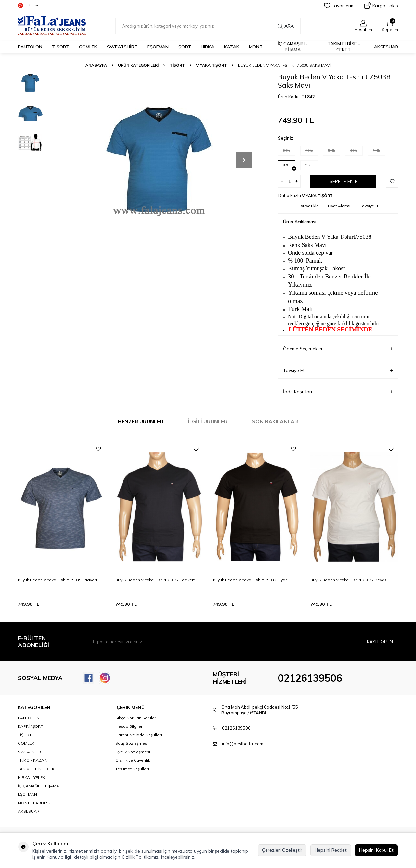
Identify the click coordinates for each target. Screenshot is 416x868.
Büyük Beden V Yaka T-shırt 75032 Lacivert (155, 580)
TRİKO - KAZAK (32, 760)
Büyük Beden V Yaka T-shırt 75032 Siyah (250, 580)
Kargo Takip (381, 6)
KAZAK (232, 47)
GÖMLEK (88, 47)
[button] (244, 160)
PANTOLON (30, 47)
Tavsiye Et (369, 206)
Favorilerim (339, 6)
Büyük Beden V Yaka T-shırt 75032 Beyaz (349, 580)
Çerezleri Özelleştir (282, 850)
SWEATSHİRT (122, 47)
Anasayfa (96, 65)
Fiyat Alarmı (339, 206)
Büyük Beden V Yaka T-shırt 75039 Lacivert (58, 580)
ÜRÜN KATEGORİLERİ (138, 65)
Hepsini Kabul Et (376, 850)
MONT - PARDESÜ (35, 803)
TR (28, 6)
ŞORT (185, 47)
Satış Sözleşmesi (132, 743)
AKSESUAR (386, 47)
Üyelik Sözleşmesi (133, 752)
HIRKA (208, 47)
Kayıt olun (380, 642)
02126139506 (310, 678)
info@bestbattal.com (243, 744)
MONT (256, 47)
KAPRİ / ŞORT (30, 726)
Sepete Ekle (344, 181)
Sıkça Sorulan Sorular (136, 718)
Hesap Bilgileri (129, 726)
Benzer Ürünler (141, 421)
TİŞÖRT (61, 47)
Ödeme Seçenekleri (338, 349)
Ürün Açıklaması (338, 222)
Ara (286, 26)
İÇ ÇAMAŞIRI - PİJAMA (293, 47)
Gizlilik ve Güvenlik (133, 760)
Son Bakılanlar (275, 421)
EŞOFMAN (158, 47)
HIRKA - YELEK (32, 777)
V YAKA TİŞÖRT (211, 65)
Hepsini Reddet (331, 850)
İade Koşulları (338, 392)
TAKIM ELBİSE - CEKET (344, 47)
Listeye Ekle (308, 206)
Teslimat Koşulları (132, 769)
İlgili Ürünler (208, 421)
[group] (159, 160)
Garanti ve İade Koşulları (139, 735)
